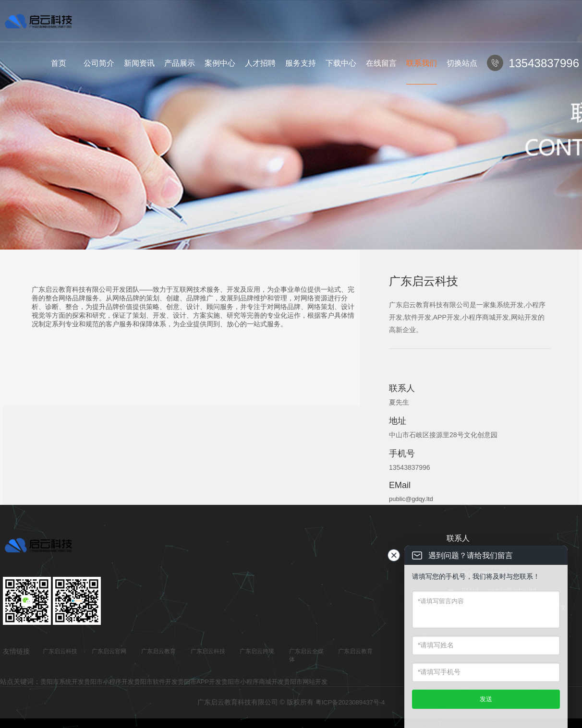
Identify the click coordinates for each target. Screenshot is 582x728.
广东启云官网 (109, 651)
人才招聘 (260, 63)
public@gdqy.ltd (411, 499)
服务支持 (301, 63)
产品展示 (180, 63)
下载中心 (341, 63)
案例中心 (220, 63)
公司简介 (99, 63)
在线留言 (381, 63)
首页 (59, 63)
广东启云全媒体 (306, 655)
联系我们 (422, 63)
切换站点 (462, 63)
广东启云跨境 (257, 651)
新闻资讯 (139, 63)
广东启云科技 (60, 651)
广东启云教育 (158, 651)
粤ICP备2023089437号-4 (350, 702)
